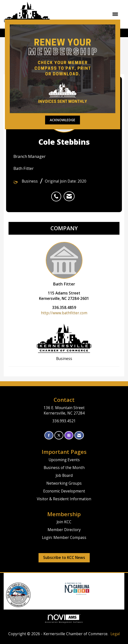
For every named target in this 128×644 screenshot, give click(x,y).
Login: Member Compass (64, 538)
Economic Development (64, 491)
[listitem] (57, 194)
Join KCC (64, 522)
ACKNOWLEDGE (63, 120)
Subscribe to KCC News (64, 558)
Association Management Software (64, 619)
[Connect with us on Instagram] (69, 435)
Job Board (64, 475)
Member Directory (64, 530)
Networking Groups (64, 483)
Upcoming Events (64, 460)
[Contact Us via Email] (79, 435)
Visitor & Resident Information (64, 499)
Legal (115, 634)
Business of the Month (64, 468)
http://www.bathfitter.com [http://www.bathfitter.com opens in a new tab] (64, 313)
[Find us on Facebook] (49, 435)
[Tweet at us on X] (59, 435)
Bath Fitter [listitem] (64, 264)
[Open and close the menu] (87, 14)
